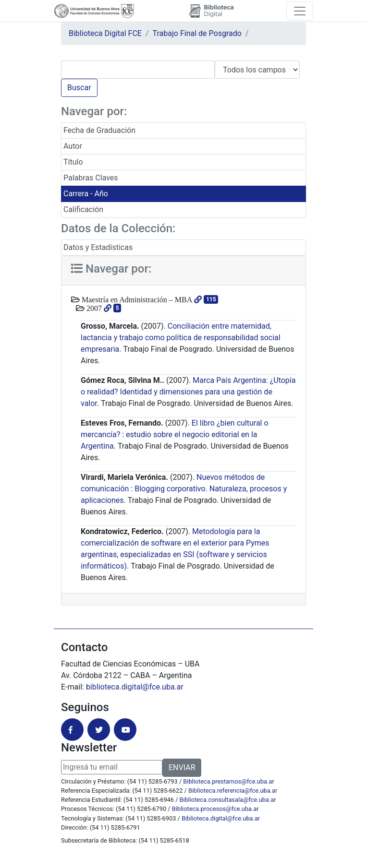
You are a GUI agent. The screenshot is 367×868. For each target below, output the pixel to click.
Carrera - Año (86, 194)
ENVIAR (182, 767)
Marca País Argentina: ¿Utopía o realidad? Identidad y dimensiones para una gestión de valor (188, 392)
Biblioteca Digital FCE (105, 33)
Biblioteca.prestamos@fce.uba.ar (228, 781)
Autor (73, 146)
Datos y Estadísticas (98, 247)
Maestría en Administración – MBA (136, 299)
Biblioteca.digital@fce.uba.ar (221, 818)
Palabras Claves (91, 178)
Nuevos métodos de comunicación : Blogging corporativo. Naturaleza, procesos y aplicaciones (184, 489)
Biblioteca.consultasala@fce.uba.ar (228, 800)
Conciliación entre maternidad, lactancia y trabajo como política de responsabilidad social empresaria (181, 338)
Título (73, 162)
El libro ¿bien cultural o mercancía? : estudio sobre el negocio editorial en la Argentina (175, 434)
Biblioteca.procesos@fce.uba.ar (215, 809)
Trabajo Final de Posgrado (197, 33)
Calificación (83, 209)
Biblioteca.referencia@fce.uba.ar (233, 791)
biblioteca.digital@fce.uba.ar (135, 687)
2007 (93, 308)
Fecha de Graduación (99, 130)
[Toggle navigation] (300, 11)
